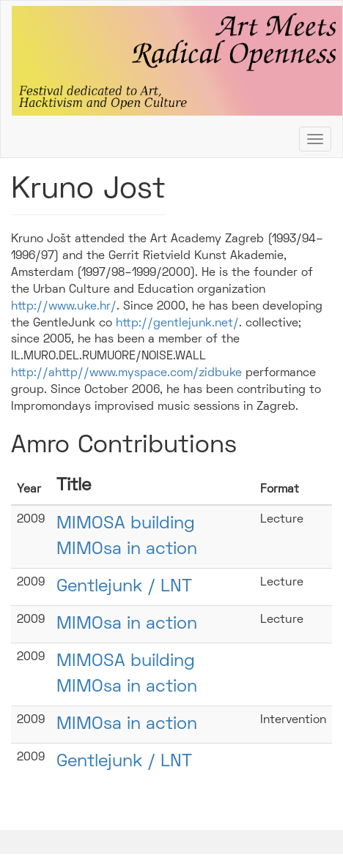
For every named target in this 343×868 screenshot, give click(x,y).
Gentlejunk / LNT (124, 587)
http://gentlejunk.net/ (177, 323)
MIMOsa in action (127, 624)
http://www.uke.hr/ (64, 307)
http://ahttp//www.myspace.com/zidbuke (126, 373)
